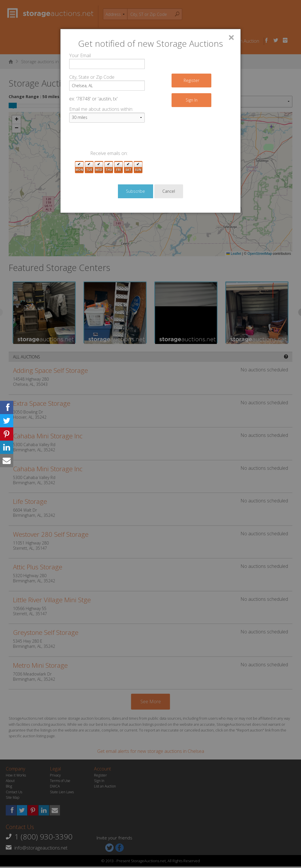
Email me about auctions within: (101, 109)
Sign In (192, 100)
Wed (99, 167)
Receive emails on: (109, 153)
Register (191, 80)
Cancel (169, 191)
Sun (138, 167)
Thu (109, 167)
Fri (118, 167)
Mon (79, 167)
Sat (128, 167)
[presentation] (113, 139)
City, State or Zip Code (92, 77)
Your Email (80, 55)
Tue (89, 167)
